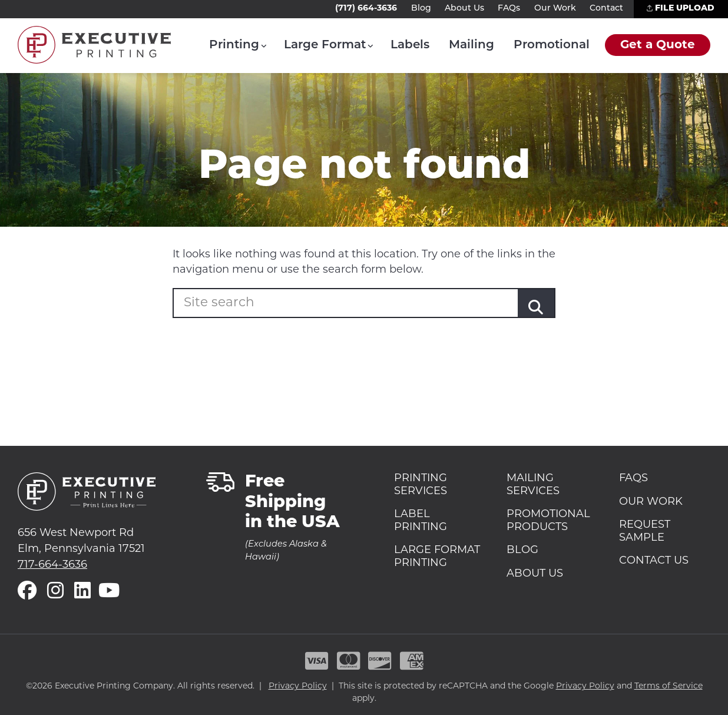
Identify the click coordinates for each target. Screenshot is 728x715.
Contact (606, 9)
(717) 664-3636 (366, 9)
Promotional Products (548, 521)
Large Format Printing (437, 557)
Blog (421, 9)
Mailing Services (533, 485)
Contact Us (654, 561)
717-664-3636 (52, 565)
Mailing (471, 45)
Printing (234, 45)
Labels (410, 45)
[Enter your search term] (262, 303)
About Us (464, 9)
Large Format (325, 45)
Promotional (552, 45)
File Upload (681, 9)
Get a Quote (658, 45)
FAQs (509, 9)
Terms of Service (669, 686)
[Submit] (536, 308)
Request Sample (645, 532)
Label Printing (421, 521)
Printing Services (421, 485)
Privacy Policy (298, 686)
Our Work (555, 9)
